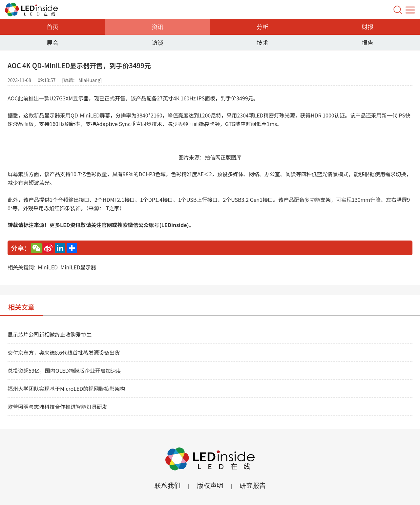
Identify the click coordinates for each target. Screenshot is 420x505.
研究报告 (253, 485)
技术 (262, 42)
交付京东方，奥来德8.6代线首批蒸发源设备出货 (64, 352)
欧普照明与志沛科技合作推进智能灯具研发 (57, 407)
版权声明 (210, 485)
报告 (367, 42)
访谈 (157, 42)
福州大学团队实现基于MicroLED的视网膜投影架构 (66, 389)
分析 (262, 27)
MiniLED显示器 (78, 267)
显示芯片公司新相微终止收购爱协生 (50, 334)
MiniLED (48, 267)
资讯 (157, 27)
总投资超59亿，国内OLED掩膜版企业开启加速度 (64, 370)
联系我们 (167, 485)
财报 (367, 27)
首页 (52, 27)
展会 (52, 42)
